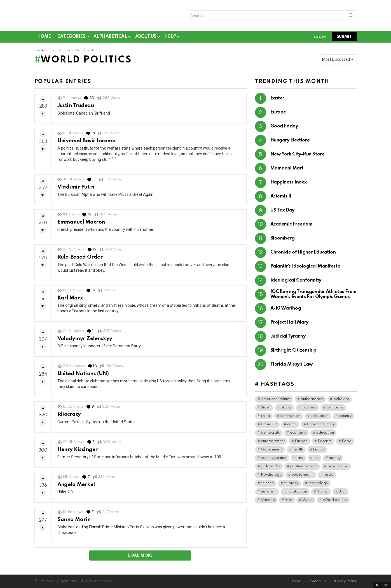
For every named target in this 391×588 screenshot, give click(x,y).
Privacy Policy (345, 581)
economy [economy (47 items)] (298, 435)
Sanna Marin (74, 521)
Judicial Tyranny (288, 339)
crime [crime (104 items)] (292, 426)
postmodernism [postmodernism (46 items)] (304, 468)
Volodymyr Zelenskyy (85, 341)
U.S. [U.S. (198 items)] (342, 493)
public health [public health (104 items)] (302, 477)
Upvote (43, 101)
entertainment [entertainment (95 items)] (273, 443)
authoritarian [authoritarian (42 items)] (312, 401)
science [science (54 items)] (267, 485)
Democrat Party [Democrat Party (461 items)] (321, 426)
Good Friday (284, 128)
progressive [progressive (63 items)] (338, 468)
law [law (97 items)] (300, 460)
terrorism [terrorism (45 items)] (269, 493)
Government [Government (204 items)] (272, 451)
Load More (140, 558)
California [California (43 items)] (335, 409)
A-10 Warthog (286, 311)
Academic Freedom (292, 226)
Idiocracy (69, 416)
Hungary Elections (290, 142)
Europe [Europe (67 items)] (301, 443)
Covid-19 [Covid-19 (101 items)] (269, 426)
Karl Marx (70, 300)
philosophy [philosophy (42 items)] (271, 468)
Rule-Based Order (80, 259)
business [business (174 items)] (309, 409)
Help (170, 40)
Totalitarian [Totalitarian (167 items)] (297, 493)
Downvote (43, 116)
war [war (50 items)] (289, 502)
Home (44, 39)
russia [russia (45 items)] (329, 477)
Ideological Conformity (296, 283)
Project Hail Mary (289, 325)
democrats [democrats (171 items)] (270, 435)
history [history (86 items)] (319, 451)
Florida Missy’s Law (292, 367)
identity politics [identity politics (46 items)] (274, 460)
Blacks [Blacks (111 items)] (286, 409)
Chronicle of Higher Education (303, 255)
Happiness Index (289, 184)
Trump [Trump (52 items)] (323, 493)
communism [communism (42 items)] (290, 418)
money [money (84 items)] (335, 460)
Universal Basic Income (86, 143)
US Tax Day (283, 212)
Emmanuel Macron (81, 224)
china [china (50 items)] (265, 418)
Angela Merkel (76, 486)
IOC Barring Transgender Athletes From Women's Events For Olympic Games (313, 297)
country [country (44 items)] (345, 418)
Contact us (317, 581)
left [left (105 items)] (316, 460)
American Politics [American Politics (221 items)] (276, 401)
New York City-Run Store (298, 156)
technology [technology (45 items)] (318, 485)
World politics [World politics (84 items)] (335, 502)
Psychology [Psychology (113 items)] (271, 477)
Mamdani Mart (287, 170)
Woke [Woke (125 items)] (307, 502)
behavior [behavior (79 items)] (341, 401)
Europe (278, 114)
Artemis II (281, 198)
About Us (146, 40)
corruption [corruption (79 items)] (319, 418)
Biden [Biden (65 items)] (266, 409)
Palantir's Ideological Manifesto (305, 269)
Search (351, 18)
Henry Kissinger (78, 451)
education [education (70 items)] (325, 435)
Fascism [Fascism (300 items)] (325, 443)
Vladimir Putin (76, 189)
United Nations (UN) (83, 376)
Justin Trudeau (76, 108)
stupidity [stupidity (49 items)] (291, 485)
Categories (71, 40)
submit (344, 39)
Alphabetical (110, 40)
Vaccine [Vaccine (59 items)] (268, 502)
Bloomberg (283, 240)
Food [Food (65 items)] (347, 443)
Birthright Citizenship (293, 353)
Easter (277, 100)
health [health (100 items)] (298, 451)
